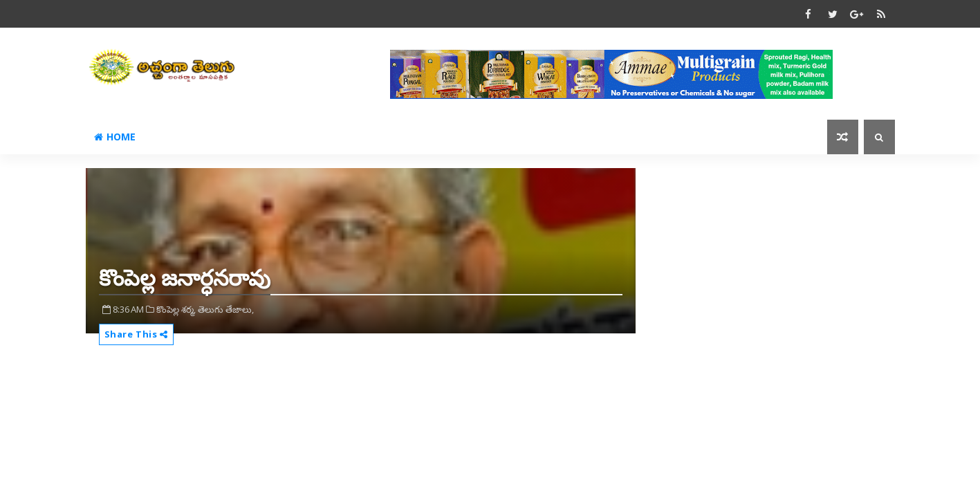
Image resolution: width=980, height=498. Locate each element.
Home (115, 137)
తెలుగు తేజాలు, (226, 309)
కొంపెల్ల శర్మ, (176, 309)
